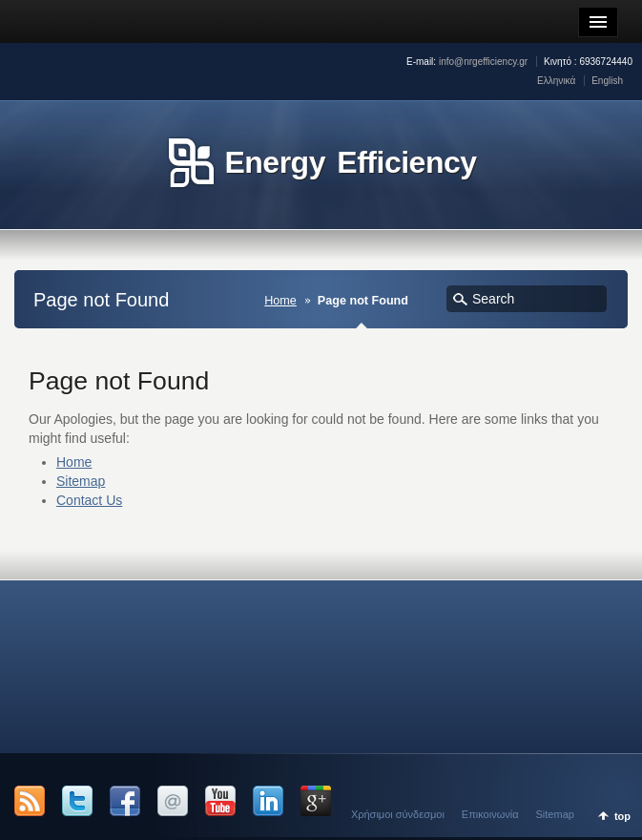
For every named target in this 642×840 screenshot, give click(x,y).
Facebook (125, 801)
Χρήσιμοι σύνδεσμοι (398, 814)
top (622, 816)
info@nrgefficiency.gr (483, 62)
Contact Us (89, 500)
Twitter (77, 801)
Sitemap (81, 481)
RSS (30, 801)
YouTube (220, 801)
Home (280, 301)
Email (173, 801)
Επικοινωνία (490, 814)
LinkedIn (268, 801)
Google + (316, 801)
